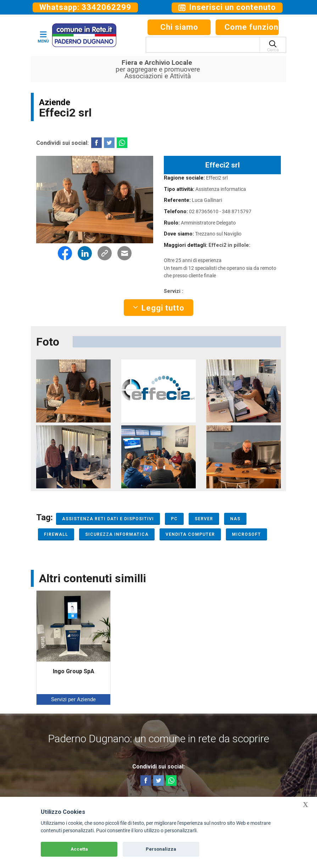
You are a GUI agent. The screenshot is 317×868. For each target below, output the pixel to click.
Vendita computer (190, 534)
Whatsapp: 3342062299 (85, 7)
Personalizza (161, 849)
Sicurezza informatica (117, 534)
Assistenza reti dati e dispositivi (108, 519)
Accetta (79, 849)
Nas (235, 519)
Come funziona (252, 27)
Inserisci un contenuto (227, 7)
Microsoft (246, 534)
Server (204, 519)
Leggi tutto (158, 308)
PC (174, 519)
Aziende (55, 102)
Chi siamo (179, 27)
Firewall (56, 534)
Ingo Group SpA (74, 671)
